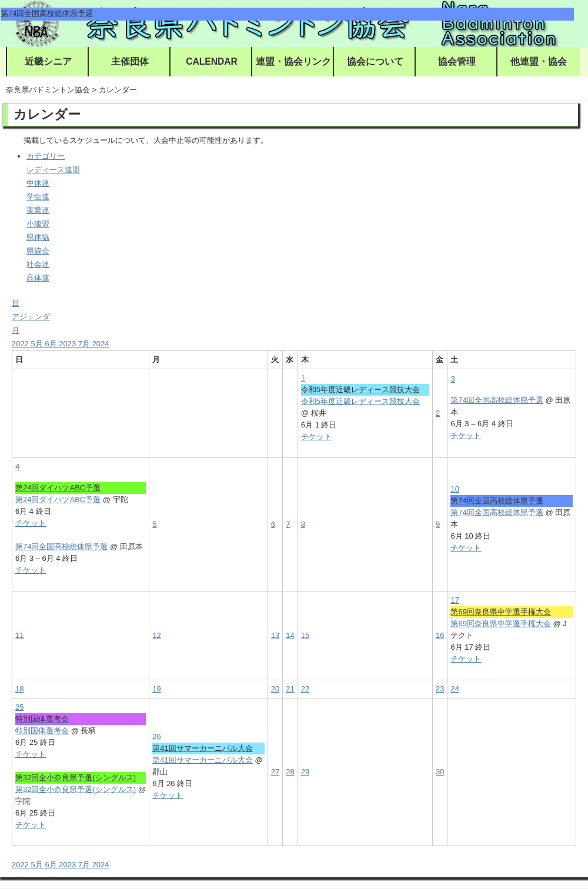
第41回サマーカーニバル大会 (202, 760)
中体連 (38, 183)
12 (156, 635)
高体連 (38, 278)
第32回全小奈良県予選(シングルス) (76, 789)
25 (19, 707)
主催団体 (130, 61)
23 (440, 689)
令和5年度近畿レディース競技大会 (360, 401)
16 (440, 635)
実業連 (38, 210)
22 (305, 689)
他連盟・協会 (539, 61)
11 (19, 635)
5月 (38, 344)
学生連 (38, 197)
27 (275, 772)
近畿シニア (48, 61)
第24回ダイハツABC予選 (58, 499)
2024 (101, 344)
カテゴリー (46, 156)
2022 (21, 344)
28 (290, 772)
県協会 (38, 251)
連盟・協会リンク (293, 61)
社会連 (38, 264)
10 (455, 489)
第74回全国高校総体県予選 (497, 400)
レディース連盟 (53, 170)
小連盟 (38, 224)
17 (455, 600)
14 (290, 635)
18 (19, 689)
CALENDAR (212, 61)
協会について (375, 61)
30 (440, 772)
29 (305, 772)
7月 (85, 344)
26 (156, 736)
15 (305, 635)
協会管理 (457, 61)
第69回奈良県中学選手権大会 (500, 624)
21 (290, 689)
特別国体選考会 (42, 731)
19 (156, 689)
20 (275, 689)
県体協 (38, 237)
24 (455, 689)
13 (275, 635)
